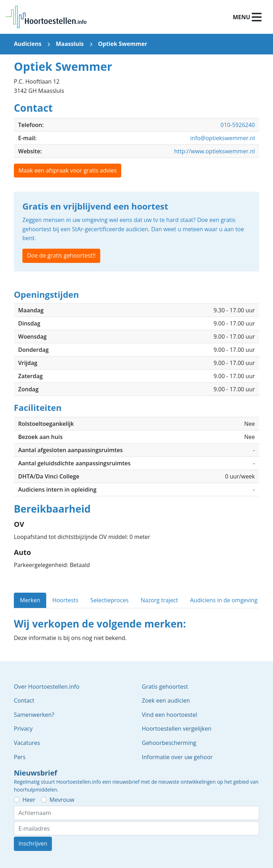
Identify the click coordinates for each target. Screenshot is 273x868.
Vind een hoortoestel (170, 715)
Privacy (23, 729)
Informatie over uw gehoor (177, 757)
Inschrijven (33, 843)
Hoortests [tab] (65, 600)
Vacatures (27, 743)
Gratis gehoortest (165, 687)
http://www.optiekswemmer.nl (215, 151)
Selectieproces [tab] (109, 600)
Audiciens (28, 44)
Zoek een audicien (166, 700)
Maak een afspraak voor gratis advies (68, 170)
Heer (29, 800)
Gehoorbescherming (169, 743)
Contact (24, 700)
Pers (20, 757)
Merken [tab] (30, 600)
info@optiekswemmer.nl (223, 138)
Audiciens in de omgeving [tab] (224, 600)
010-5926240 (238, 125)
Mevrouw (62, 800)
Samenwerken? (34, 715)
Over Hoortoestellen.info (47, 687)
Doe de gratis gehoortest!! (61, 255)
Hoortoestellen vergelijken (177, 729)
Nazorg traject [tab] (159, 600)
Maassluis (70, 44)
